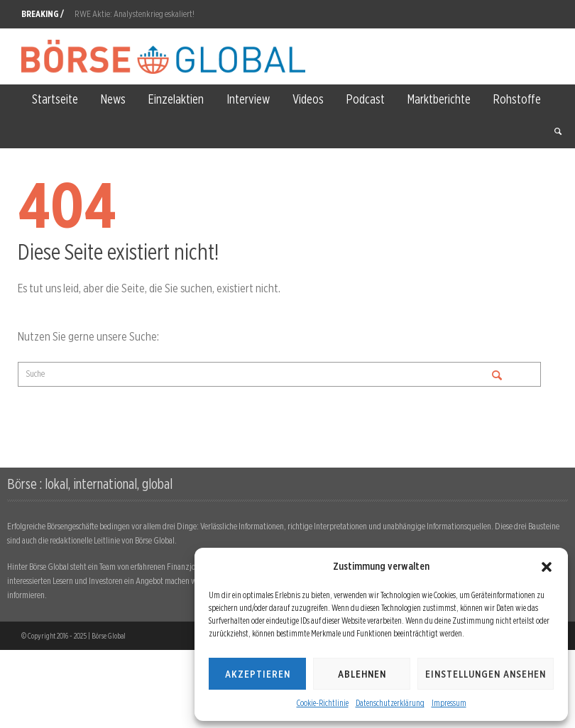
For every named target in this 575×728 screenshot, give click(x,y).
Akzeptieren (258, 674)
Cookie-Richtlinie (323, 703)
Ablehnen (362, 674)
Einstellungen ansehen (486, 674)
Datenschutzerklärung (390, 703)
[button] (547, 567)
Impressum (449, 703)
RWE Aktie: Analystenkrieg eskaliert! (135, 14)
